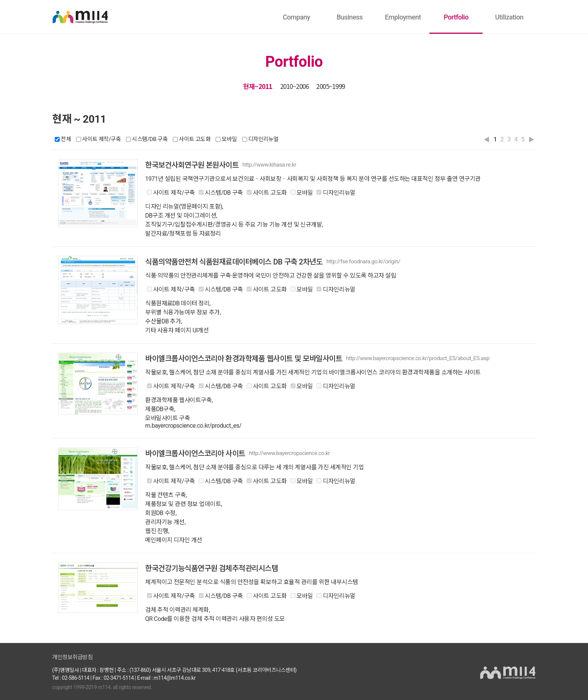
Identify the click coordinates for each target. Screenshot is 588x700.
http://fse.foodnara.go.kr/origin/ (363, 261)
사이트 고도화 (195, 139)
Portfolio (456, 17)
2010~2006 (295, 86)
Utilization (509, 17)
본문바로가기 (112, 0)
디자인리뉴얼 (263, 139)
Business (350, 17)
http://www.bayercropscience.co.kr (289, 453)
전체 (66, 139)
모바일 (229, 139)
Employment (403, 17)
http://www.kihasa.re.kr (269, 165)
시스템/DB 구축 (150, 139)
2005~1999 (331, 86)
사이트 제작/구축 (101, 139)
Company (296, 17)
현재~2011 (258, 86)
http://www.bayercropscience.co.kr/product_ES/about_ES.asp (417, 358)
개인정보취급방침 (72, 657)
